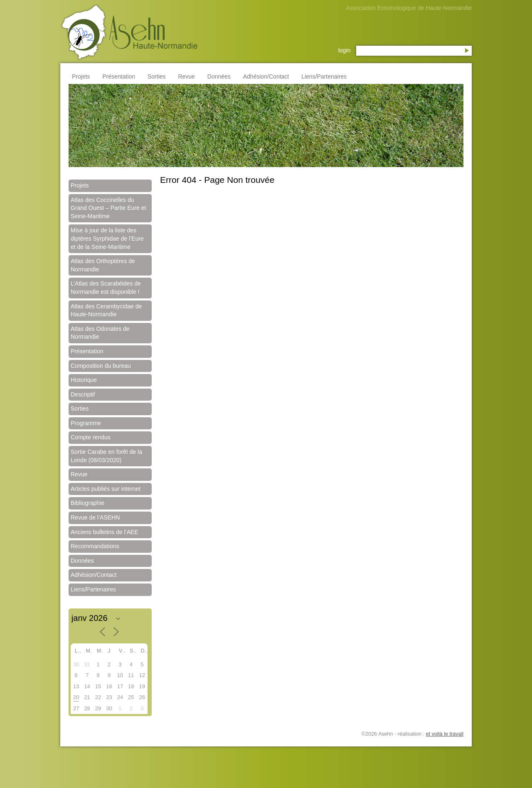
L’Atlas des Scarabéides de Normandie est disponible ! (106, 288)
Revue (186, 76)
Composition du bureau (101, 366)
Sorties (157, 76)
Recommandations (95, 546)
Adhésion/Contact (266, 76)
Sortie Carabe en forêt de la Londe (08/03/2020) (106, 456)
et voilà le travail (445, 734)
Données (219, 76)
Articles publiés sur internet (106, 489)
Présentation (119, 76)
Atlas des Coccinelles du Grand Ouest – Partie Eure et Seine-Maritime (108, 208)
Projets (81, 76)
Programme (86, 423)
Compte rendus (91, 437)
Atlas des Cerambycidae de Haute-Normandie (106, 310)
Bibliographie (87, 503)
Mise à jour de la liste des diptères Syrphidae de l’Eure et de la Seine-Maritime (107, 238)
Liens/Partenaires (324, 76)
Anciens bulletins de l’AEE (105, 532)
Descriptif (83, 394)
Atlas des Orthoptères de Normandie (103, 265)
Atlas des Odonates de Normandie (100, 333)
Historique (84, 380)
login (345, 50)
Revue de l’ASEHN (95, 517)
